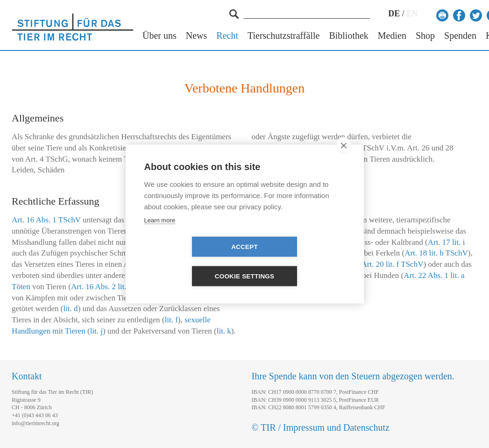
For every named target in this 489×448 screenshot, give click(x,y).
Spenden (460, 36)
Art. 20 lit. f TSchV (393, 264)
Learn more (160, 235)
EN (412, 14)
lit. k (224, 331)
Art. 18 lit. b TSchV (436, 253)
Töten (21, 287)
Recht (227, 36)
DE (394, 14)
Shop (425, 36)
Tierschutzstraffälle (283, 36)
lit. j (96, 331)
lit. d (70, 309)
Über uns (159, 36)
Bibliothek (348, 36)
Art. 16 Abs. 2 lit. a (101, 287)
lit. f (171, 320)
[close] (344, 160)
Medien (392, 36)
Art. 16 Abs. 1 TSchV (46, 220)
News (197, 36)
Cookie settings (298, 262)
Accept (191, 262)
